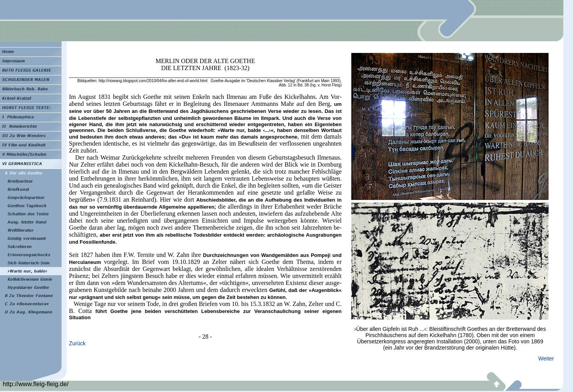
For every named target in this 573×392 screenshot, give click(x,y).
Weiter (546, 359)
